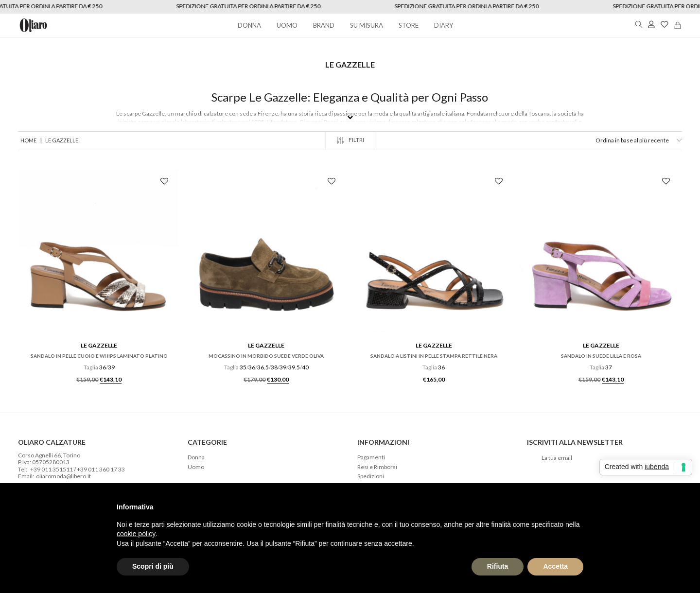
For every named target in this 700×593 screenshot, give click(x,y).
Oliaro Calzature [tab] (52, 442)
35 (243, 367)
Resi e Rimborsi (377, 467)
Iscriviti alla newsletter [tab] (575, 442)
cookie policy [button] (136, 534)
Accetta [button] (555, 566)
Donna (196, 457)
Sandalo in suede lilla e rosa (601, 356)
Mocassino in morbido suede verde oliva (266, 356)
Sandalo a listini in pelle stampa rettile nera (434, 356)
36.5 (263, 367)
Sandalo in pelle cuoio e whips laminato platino (99, 356)
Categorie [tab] (207, 442)
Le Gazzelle (99, 345)
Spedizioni (371, 476)
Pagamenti (371, 457)
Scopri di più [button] (153, 566)
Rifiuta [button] (498, 566)
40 (305, 367)
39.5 (294, 367)
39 (111, 367)
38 (274, 367)
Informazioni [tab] (383, 442)
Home (28, 140)
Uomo (196, 467)
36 (103, 367)
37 (609, 367)
